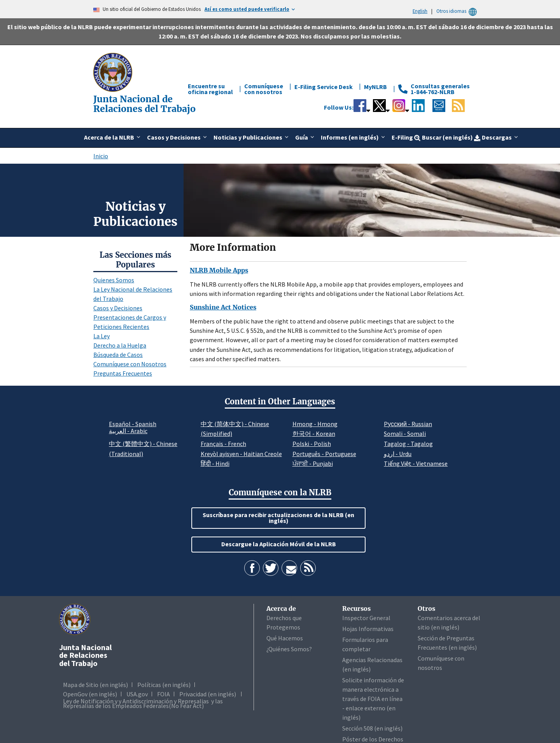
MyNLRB (375, 87)
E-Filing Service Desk (324, 87)
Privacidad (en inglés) (208, 694)
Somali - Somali (405, 434)
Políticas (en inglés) (164, 685)
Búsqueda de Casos (118, 355)
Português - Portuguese (324, 454)
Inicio (101, 156)
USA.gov (137, 694)
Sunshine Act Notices (223, 307)
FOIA (164, 694)
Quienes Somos (114, 280)
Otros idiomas (458, 11)
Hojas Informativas (368, 629)
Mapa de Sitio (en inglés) (95, 685)
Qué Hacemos (285, 638)
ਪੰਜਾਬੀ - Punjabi (313, 463)
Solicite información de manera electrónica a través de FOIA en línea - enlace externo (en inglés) (373, 699)
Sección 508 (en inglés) (372, 728)
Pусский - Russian (408, 424)
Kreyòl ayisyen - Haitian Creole (241, 454)
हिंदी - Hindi (215, 463)
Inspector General (366, 618)
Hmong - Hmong (315, 424)
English (420, 11)
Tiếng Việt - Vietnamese (416, 463)
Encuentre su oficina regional (210, 89)
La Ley (101, 336)
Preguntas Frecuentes (123, 373)
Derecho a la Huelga (120, 345)
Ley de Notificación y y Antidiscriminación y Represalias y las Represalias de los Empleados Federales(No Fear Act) (143, 703)
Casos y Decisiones (118, 308)
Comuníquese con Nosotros (130, 364)
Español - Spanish (133, 424)
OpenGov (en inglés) (90, 694)
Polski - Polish (312, 444)
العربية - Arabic (128, 431)
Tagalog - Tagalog (408, 444)
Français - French (223, 444)
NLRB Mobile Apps (219, 270)
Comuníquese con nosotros (264, 89)
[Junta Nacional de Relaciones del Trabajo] (114, 72)
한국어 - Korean (314, 434)
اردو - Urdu (398, 454)
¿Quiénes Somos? (289, 649)
